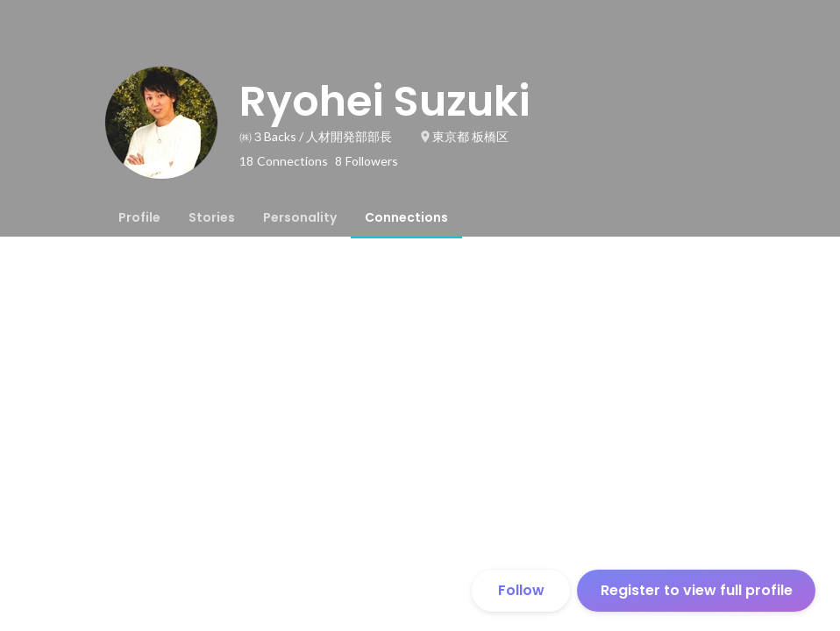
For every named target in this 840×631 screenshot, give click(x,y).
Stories (212, 217)
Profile (139, 217)
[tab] (139, 217)
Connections (406, 217)
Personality (300, 217)
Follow (521, 590)
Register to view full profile (697, 590)
